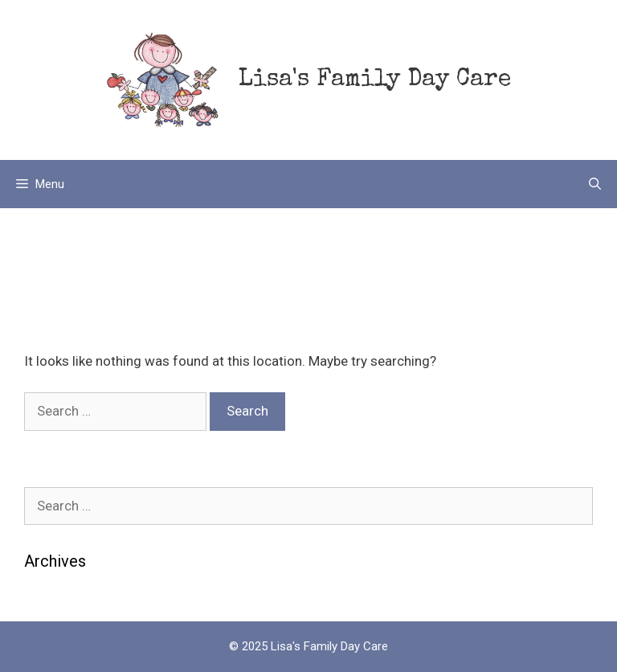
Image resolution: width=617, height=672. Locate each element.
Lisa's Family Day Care (375, 80)
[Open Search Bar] (595, 184)
